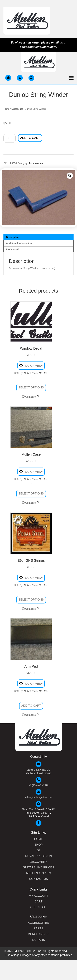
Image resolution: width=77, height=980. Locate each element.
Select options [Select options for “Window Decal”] (31, 387)
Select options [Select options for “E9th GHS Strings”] (31, 600)
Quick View (31, 365)
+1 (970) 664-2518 (38, 785)
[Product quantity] (9, 138)
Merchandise (38, 934)
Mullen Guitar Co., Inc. (36, 373)
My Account (38, 896)
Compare (29, 397)
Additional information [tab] (19, 243)
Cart (38, 902)
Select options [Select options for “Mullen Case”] (31, 494)
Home (6, 109)
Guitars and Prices (38, 868)
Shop (38, 845)
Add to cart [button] (31, 706)
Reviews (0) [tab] (13, 249)
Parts (38, 929)
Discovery (38, 862)
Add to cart (30, 138)
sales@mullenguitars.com (39, 797)
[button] (70, 176)
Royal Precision (38, 856)
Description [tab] (13, 237)
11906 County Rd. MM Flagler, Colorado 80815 (38, 772)
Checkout (38, 907)
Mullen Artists (38, 873)
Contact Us (39, 879)
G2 (39, 850)
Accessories (17, 109)
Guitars (38, 940)
